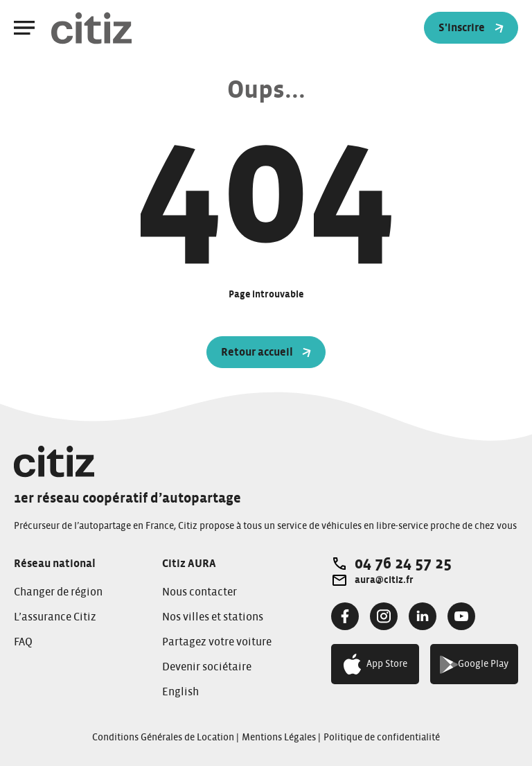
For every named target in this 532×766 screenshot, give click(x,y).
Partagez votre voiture (217, 642)
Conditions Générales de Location (163, 738)
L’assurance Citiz (55, 617)
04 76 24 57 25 (403, 564)
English (180, 692)
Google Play (474, 664)
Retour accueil (266, 352)
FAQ (23, 642)
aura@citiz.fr (384, 580)
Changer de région (58, 592)
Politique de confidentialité (382, 738)
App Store (375, 664)
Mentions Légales (279, 738)
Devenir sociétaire (207, 667)
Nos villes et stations (213, 617)
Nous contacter (199, 592)
